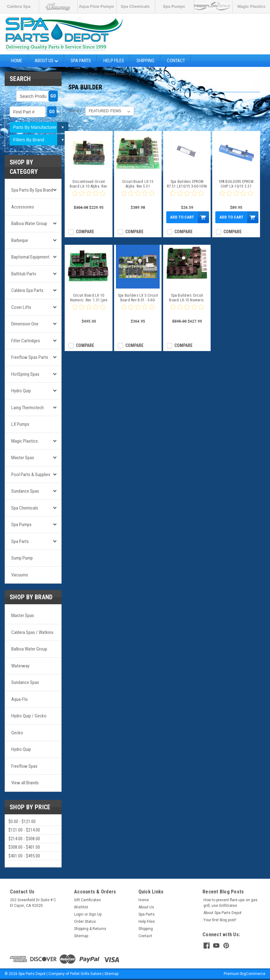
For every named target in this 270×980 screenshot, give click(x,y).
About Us (46, 61)
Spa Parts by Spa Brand (32, 190)
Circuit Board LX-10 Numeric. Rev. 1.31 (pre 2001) (89, 298)
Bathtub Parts (24, 274)
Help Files (114, 61)
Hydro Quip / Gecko (29, 716)
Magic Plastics (252, 6)
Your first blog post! (220, 920)
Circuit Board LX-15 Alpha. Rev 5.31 (138, 184)
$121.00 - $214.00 (24, 830)
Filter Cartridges (26, 341)
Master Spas (23, 458)
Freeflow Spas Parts (30, 357)
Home (17, 61)
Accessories (23, 207)
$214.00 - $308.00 (24, 839)
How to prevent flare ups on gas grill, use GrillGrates (230, 903)
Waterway (20, 666)
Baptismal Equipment (30, 257)
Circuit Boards (116, 74)
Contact (176, 61)
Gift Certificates (87, 900)
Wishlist (81, 907)
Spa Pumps (174, 6)
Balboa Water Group (29, 224)
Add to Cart (182, 217)
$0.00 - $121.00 (22, 822)
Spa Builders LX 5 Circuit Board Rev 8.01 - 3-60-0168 (138, 298)
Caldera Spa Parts (27, 290)
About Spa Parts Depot (222, 913)
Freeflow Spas (24, 766)
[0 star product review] (89, 197)
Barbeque (20, 240)
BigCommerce (253, 974)
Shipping (145, 61)
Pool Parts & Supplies (31, 475)
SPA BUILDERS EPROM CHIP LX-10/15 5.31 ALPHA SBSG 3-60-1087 (236, 184)
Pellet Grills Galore (86, 974)
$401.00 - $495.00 (24, 856)
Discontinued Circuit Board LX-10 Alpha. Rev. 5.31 (89, 184)
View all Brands (25, 783)
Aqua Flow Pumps (96, 6)
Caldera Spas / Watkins (32, 632)
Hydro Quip (21, 391)
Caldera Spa (19, 6)
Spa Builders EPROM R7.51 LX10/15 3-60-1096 (187, 184)
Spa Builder (144, 74)
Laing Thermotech (27, 408)
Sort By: (75, 111)
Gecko (17, 733)
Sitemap (81, 936)
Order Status (85, 922)
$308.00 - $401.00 (24, 847)
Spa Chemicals (135, 6)
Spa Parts (81, 61)
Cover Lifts (21, 307)
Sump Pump (22, 558)
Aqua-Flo (20, 699)
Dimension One (25, 324)
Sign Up (95, 914)
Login (79, 914)
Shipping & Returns (90, 929)
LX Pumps (20, 424)
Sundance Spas (25, 491)
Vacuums (20, 575)
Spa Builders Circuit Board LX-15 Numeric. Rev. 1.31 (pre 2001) (187, 298)
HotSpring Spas (25, 374)
